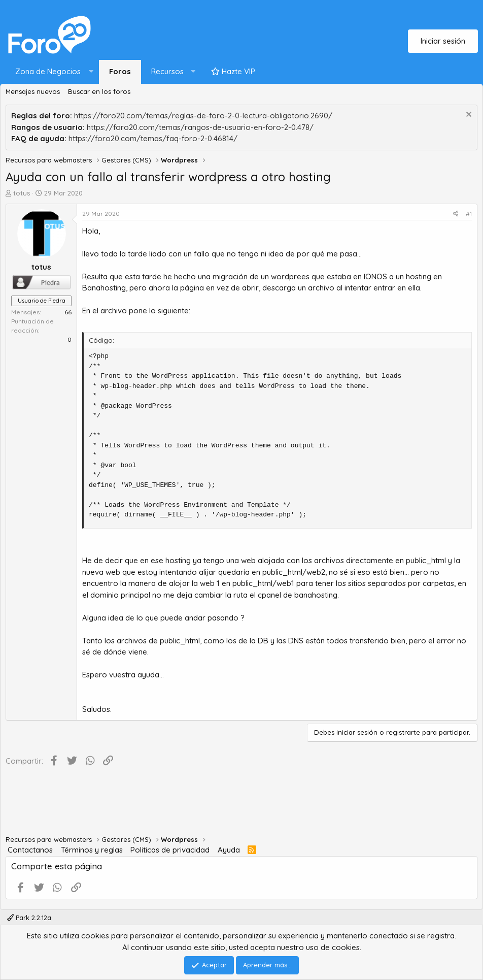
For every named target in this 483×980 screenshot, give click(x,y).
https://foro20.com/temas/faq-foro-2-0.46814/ (153, 138)
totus (22, 193)
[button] (52, 72)
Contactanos (30, 850)
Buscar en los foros (99, 91)
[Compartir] (456, 214)
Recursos (167, 71)
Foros (120, 71)
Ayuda (229, 850)
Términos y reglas (92, 850)
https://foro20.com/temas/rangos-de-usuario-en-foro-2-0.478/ (200, 127)
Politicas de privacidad (170, 850)
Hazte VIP (233, 71)
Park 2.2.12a (29, 918)
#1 (469, 214)
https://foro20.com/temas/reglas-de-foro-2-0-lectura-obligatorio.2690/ (203, 116)
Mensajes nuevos (33, 91)
